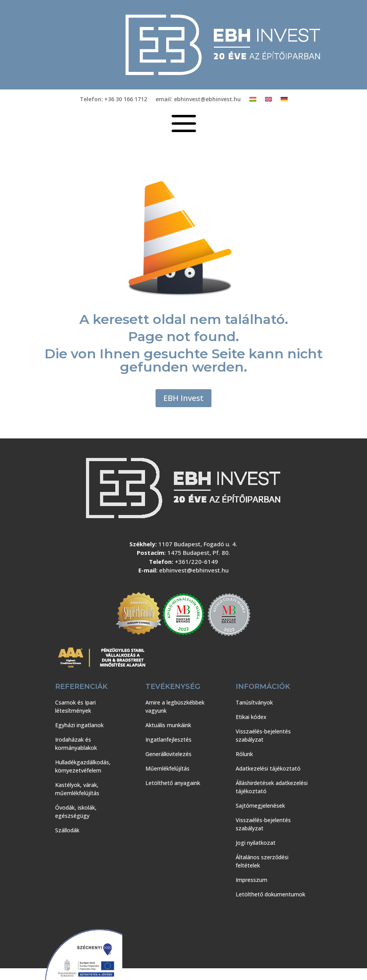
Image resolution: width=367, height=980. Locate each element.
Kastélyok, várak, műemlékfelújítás (77, 789)
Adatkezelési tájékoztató (268, 768)
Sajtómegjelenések (260, 806)
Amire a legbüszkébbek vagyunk (175, 706)
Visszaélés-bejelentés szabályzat (263, 735)
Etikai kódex (251, 717)
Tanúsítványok (254, 702)
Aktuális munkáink (168, 725)
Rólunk (244, 754)
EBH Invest (183, 398)
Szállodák (67, 830)
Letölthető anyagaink (173, 783)
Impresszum (252, 880)
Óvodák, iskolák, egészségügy (76, 812)
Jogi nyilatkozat (256, 843)
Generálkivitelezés (168, 754)
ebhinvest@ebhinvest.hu (194, 570)
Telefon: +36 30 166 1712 (113, 100)
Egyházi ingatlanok (79, 725)
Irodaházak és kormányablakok (76, 744)
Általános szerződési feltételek (262, 861)
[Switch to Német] (284, 101)
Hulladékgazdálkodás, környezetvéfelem (83, 766)
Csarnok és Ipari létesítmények (75, 706)
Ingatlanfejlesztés (168, 739)
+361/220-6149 (196, 562)
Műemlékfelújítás (167, 768)
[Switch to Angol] (269, 101)
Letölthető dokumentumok (270, 894)
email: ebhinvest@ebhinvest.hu (198, 100)
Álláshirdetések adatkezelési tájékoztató (272, 787)
